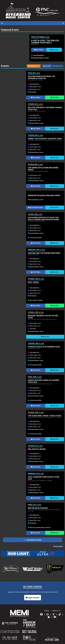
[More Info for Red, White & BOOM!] (32, 456)
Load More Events (33, 540)
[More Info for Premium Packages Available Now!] (32, 200)
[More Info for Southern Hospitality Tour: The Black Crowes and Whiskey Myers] (32, 229)
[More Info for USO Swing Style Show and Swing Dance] (32, 175)
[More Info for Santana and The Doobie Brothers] (32, 261)
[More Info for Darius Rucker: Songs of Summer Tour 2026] (32, 391)
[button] (47, 55)
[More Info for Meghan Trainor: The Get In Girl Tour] (32, 324)
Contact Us (56, 610)
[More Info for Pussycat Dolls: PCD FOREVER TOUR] (32, 357)
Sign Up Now (33, 598)
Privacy (47, 610)
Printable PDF (58, 546)
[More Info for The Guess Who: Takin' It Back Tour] (32, 426)
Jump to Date (34, 66)
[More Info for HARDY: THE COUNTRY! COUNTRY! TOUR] (32, 146)
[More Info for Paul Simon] (32, 292)
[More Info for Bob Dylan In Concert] (32, 519)
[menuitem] (10, 623)
